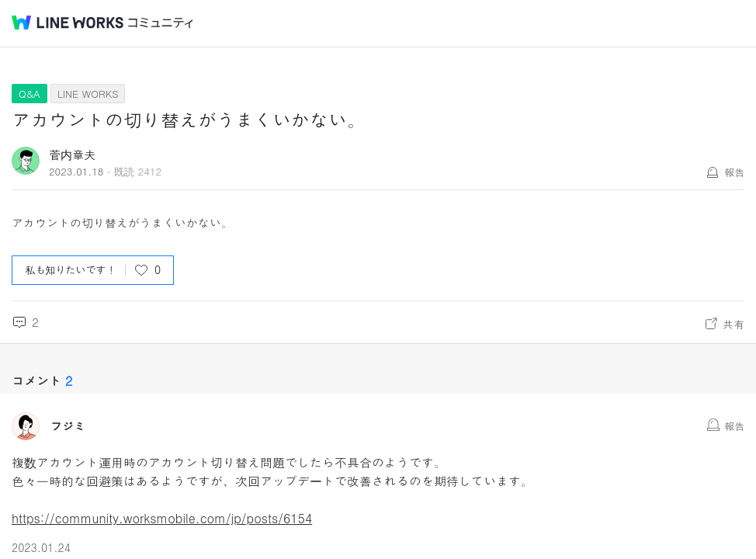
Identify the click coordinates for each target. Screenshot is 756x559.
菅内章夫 (72, 154)
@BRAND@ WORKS (68, 23)
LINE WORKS (88, 94)
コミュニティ (161, 23)
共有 (733, 324)
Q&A (29, 94)
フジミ (68, 426)
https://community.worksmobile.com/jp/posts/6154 (162, 518)
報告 (734, 172)
